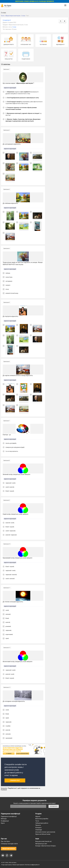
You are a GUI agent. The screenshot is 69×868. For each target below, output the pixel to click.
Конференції (5, 821)
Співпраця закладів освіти (9, 844)
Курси (3, 823)
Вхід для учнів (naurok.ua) (43, 841)
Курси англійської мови (43, 834)
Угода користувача (6, 865)
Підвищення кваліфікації (9, 816)
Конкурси (38, 828)
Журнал (38, 816)
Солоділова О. (7, 20)
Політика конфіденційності (32, 865)
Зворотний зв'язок (9, 849)
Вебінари (4, 819)
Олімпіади (39, 830)
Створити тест (15, 780)
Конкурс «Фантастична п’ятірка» (46, 846)
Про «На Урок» (5, 841)
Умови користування (18, 865)
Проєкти (38, 825)
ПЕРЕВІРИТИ (54, 806)
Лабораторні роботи (42, 823)
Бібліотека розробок (42, 819)
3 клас (14, 27)
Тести (37, 821)
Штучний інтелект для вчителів (45, 832)
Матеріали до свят (41, 844)
